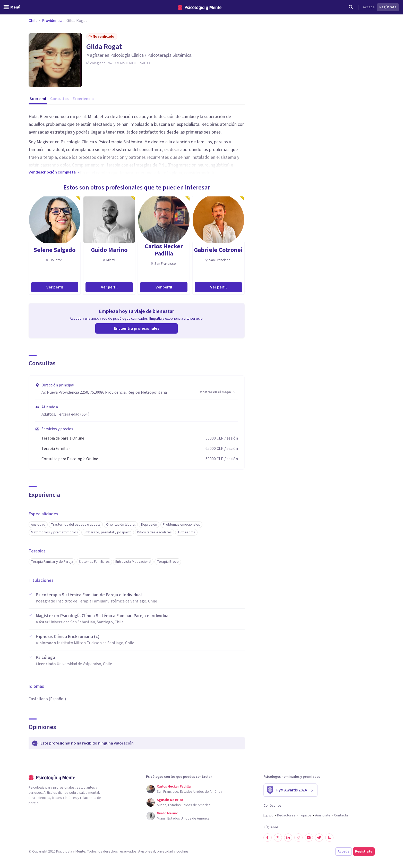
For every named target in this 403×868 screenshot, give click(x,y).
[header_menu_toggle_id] (12, 7)
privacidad (165, 852)
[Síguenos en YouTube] (309, 838)
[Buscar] (351, 7)
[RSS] (329, 838)
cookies (183, 852)
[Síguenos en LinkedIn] (288, 838)
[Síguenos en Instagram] (298, 838)
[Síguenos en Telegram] (319, 838)
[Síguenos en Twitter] (278, 838)
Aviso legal (147, 852)
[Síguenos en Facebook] (268, 838)
